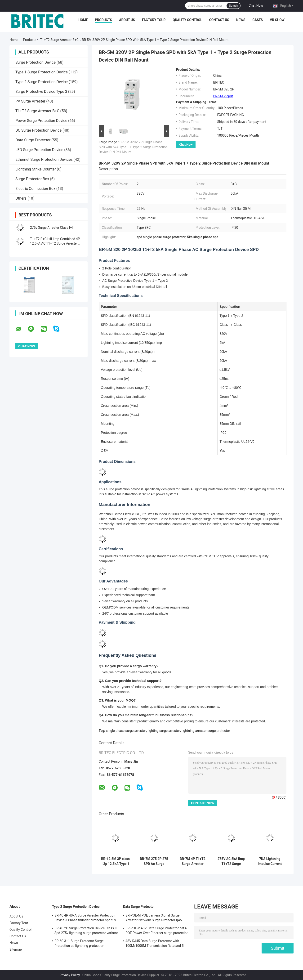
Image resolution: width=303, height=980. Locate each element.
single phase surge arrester (126, 731)
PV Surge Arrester (30, 101)
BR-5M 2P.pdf (223, 96)
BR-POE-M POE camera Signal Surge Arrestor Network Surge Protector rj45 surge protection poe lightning (154, 918)
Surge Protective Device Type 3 (41, 92)
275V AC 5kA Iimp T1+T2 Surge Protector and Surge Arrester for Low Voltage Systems (231, 861)
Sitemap (16, 949)
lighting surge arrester (164, 731)
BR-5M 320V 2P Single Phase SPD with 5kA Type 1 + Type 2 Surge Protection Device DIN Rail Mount (133, 147)
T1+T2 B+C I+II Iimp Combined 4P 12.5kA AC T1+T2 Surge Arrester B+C (55, 243)
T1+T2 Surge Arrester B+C (59, 40)
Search (233, 6)
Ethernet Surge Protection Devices (44, 159)
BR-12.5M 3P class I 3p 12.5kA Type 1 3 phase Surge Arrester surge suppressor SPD (115, 861)
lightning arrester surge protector (206, 731)
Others (21, 198)
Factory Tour (154, 20)
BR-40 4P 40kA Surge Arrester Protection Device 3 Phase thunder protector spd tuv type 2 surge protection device (85, 918)
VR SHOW (277, 20)
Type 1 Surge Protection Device (42, 72)
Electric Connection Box (35, 189)
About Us (127, 20)
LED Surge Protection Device (39, 150)
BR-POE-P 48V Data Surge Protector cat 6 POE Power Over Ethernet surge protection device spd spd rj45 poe (157, 931)
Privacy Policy (70, 975)
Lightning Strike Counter (36, 169)
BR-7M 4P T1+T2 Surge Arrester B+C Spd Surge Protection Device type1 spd (193, 861)
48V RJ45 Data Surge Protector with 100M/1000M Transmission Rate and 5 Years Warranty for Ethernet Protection (155, 944)
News (241, 20)
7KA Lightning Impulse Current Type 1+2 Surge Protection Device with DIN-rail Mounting (270, 861)
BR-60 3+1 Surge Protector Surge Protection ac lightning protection (79, 943)
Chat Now (256, 5)
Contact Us (219, 20)
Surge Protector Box (32, 179)
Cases (258, 20)
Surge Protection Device (36, 62)
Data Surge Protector (33, 140)
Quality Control (187, 20)
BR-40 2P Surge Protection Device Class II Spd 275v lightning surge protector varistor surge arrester (86, 931)
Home (83, 20)
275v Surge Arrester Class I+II (52, 228)
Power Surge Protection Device (41, 121)
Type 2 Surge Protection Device (42, 82)
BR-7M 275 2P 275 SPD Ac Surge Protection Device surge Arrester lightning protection (154, 861)
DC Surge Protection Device (38, 130)
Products (103, 20)
